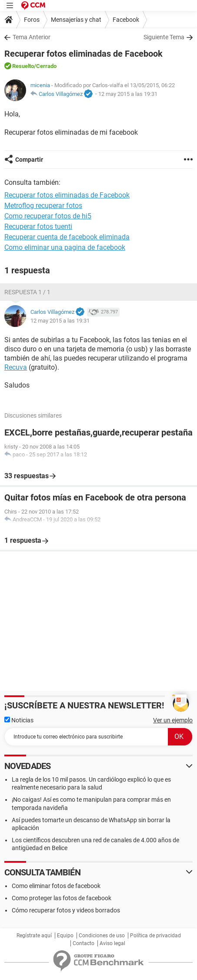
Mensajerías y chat (76, 20)
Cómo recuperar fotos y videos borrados (66, 910)
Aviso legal (112, 943)
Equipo (65, 936)
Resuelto (23, 66)
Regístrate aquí (34, 936)
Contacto (83, 943)
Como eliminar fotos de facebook (56, 886)
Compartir (29, 160)
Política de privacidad (155, 936)
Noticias (19, 720)
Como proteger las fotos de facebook (62, 898)
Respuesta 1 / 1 (27, 292)
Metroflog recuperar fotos (43, 206)
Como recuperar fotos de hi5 (48, 216)
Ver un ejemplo (173, 720)
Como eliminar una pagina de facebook (65, 247)
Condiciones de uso (102, 936)
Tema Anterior (32, 37)
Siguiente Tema (164, 37)
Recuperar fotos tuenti (38, 226)
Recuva (16, 367)
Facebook (126, 20)
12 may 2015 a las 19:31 (128, 94)
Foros (32, 20)
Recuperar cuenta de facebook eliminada (67, 237)
